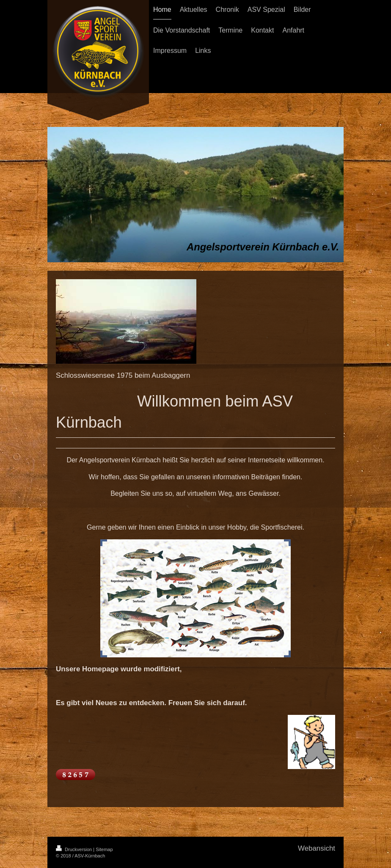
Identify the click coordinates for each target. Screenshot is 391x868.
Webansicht (317, 848)
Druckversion (74, 849)
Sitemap (104, 849)
